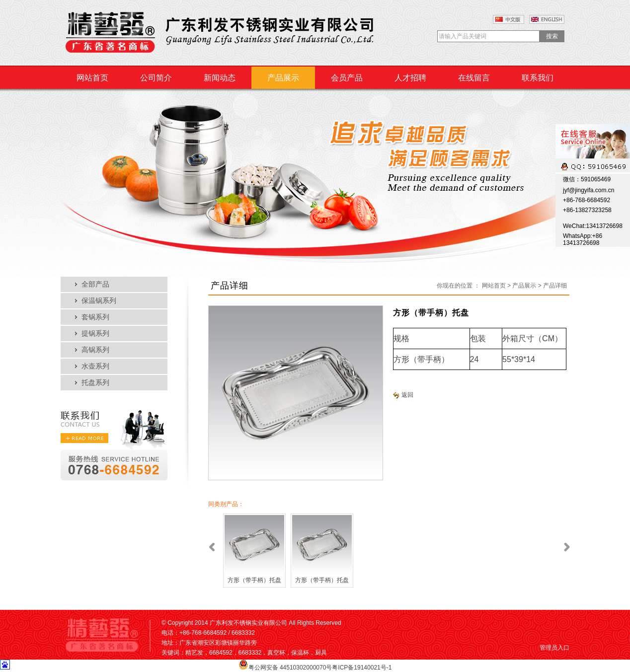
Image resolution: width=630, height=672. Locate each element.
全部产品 (95, 284)
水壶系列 (95, 366)
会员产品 (347, 78)
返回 (403, 395)
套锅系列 (95, 317)
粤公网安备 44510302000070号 (290, 668)
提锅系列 (95, 334)
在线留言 (474, 78)
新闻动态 (220, 78)
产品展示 (283, 78)
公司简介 (156, 78)
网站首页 (92, 78)
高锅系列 (95, 350)
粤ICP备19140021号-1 (362, 668)
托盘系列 (95, 383)
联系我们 (538, 78)
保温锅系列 (99, 301)
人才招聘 (410, 78)
